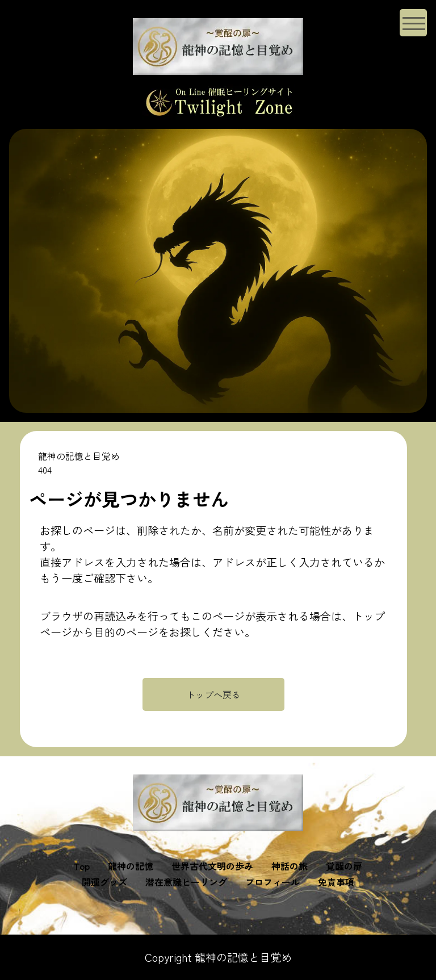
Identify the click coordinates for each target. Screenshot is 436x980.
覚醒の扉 (344, 866)
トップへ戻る (213, 694)
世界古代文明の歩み (212, 866)
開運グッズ (104, 882)
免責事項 (336, 882)
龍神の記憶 (131, 866)
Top (82, 866)
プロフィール (272, 882)
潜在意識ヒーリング (186, 882)
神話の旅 (290, 866)
